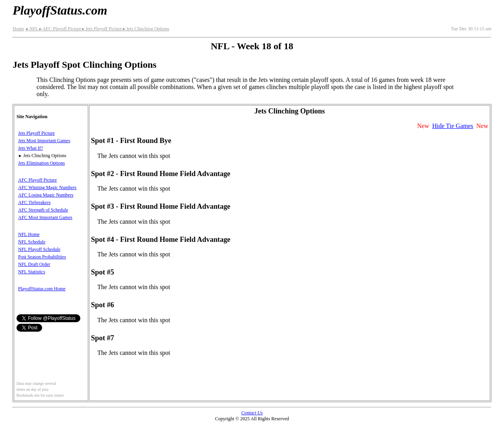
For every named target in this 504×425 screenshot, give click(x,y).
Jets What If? (31, 148)
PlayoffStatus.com (60, 10)
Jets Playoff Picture (102, 29)
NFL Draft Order (34, 264)
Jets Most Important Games (44, 141)
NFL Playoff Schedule (39, 249)
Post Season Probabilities (42, 257)
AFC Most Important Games (45, 217)
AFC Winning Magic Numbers (47, 187)
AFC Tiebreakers (34, 202)
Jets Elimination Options (42, 163)
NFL (32, 29)
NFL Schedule (32, 242)
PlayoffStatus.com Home (42, 289)
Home (18, 29)
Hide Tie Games (453, 126)
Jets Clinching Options (146, 29)
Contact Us (252, 413)
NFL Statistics (32, 272)
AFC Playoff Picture (60, 29)
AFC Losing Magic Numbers (46, 195)
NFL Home (29, 234)
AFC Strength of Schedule (43, 210)
